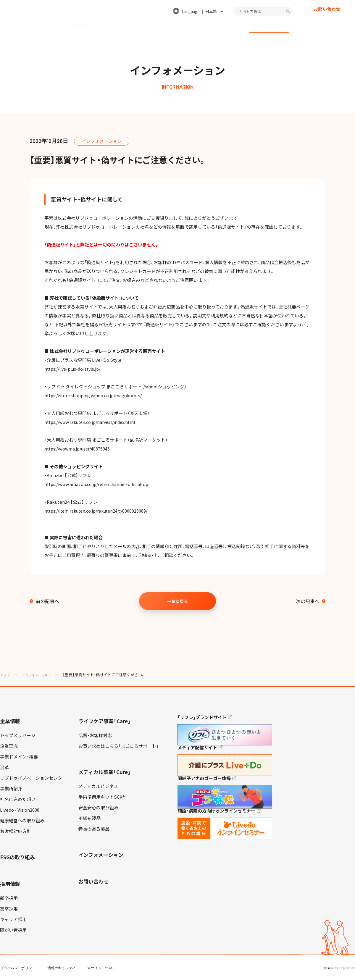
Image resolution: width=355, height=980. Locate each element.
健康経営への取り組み (22, 821)
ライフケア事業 (114, 25)
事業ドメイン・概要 (19, 757)
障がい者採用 (13, 930)
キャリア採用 (13, 919)
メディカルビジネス (98, 786)
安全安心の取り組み (98, 808)
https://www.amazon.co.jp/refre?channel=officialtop (100, 484)
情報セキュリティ (61, 968)
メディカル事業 (155, 25)
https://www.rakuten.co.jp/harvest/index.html (93, 422)
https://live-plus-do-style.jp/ (75, 369)
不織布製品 (89, 818)
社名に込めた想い (18, 799)
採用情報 (230, 25)
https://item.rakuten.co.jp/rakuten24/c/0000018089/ (99, 511)
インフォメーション (269, 25)
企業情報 (80, 25)
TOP (334, 957)
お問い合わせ (327, 19)
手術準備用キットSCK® (102, 797)
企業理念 (9, 746)
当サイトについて (101, 968)
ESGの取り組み (196, 25)
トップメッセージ (18, 735)
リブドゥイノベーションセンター (33, 778)
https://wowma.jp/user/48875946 (79, 449)
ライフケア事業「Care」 (105, 721)
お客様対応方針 (16, 831)
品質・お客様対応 (95, 735)
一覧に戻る (177, 601)
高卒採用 (9, 909)
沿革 (4, 767)
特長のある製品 (94, 829)
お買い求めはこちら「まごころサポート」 (118, 746)
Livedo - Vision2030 (20, 810)
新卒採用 (9, 898)
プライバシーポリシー (18, 968)
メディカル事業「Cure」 (105, 772)
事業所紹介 (11, 789)
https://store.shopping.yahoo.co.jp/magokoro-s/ (95, 395)
